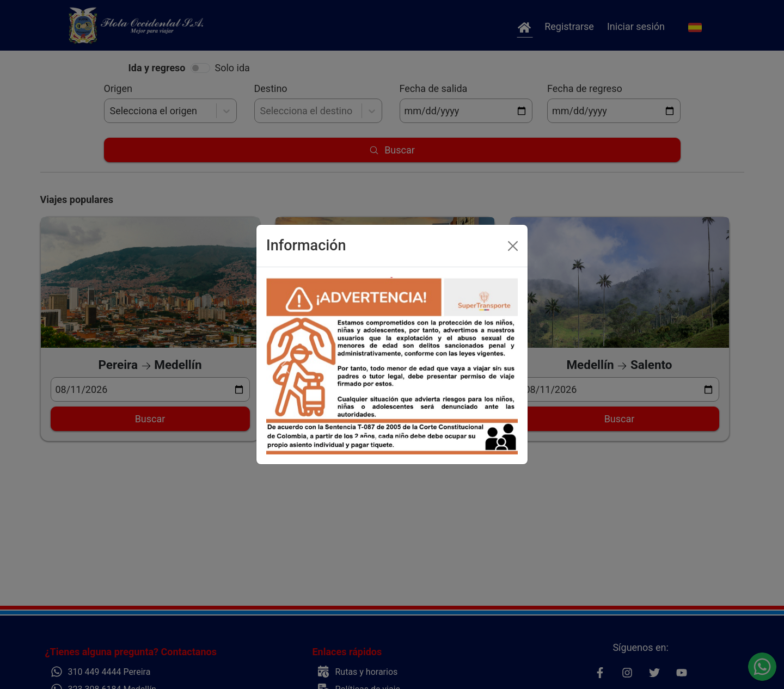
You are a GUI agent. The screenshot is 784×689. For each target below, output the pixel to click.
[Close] (513, 246)
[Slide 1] (363, 438)
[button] (285, 366)
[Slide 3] (402, 438)
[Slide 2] (382, 438)
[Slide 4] (421, 438)
